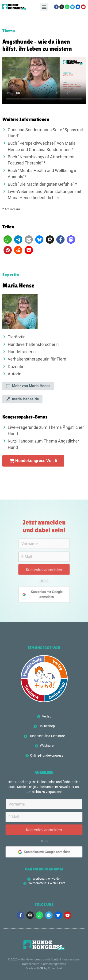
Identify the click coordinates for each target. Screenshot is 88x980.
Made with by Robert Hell (44, 968)
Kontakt (56, 959)
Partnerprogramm (53, 964)
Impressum (71, 959)
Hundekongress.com (35, 959)
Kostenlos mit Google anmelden (42, 597)
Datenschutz (31, 964)
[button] (44, 7)
